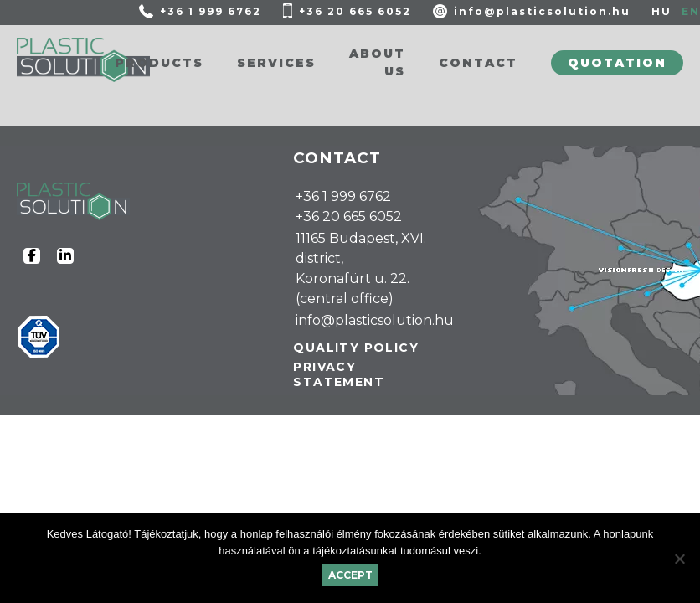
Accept (350, 575)
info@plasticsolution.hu (542, 11)
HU (661, 11)
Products (159, 63)
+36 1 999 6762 (211, 11)
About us (377, 62)
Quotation (617, 63)
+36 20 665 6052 (355, 11)
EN (691, 11)
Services (276, 63)
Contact (478, 63)
